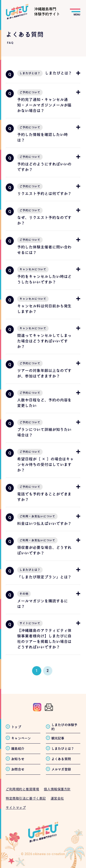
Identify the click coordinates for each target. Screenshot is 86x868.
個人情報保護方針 (57, 789)
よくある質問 (61, 759)
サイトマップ (16, 808)
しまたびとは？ (63, 749)
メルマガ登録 (61, 769)
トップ (16, 727)
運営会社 (57, 798)
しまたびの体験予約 (64, 727)
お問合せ (18, 769)
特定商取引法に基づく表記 (26, 798)
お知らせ (18, 759)
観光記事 (58, 738)
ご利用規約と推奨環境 (22, 789)
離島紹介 (18, 749)
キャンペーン (21, 738)
